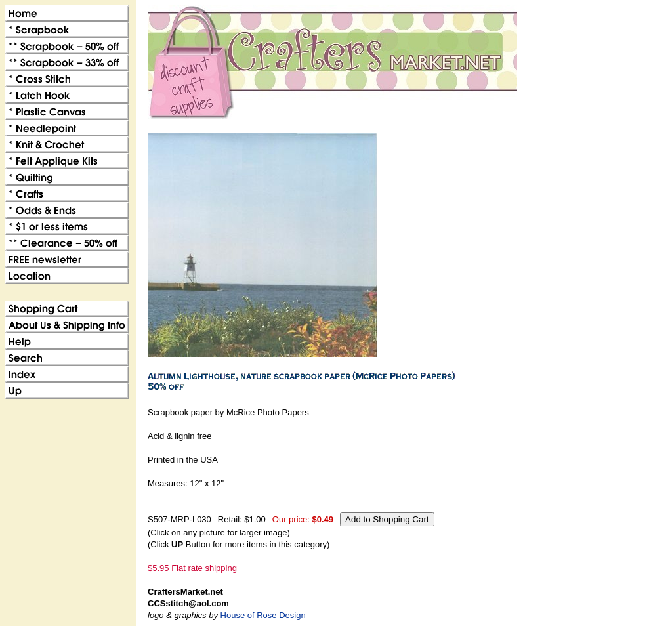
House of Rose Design (263, 615)
